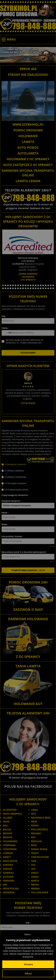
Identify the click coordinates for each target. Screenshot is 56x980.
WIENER (35, 728)
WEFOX (35, 725)
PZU (33, 677)
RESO (34, 685)
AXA (5, 665)
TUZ (33, 705)
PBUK (34, 662)
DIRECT (7, 697)
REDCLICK (36, 681)
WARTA (35, 721)
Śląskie (25, 962)
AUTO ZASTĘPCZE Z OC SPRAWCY (28, 165)
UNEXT (35, 713)
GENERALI (8, 713)
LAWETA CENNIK (28, 181)
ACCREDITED (10, 650)
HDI (5, 725)
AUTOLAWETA (28, 153)
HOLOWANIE (28, 136)
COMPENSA (9, 685)
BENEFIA (8, 677)
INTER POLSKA (11, 728)
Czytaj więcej (28, 350)
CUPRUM (8, 693)
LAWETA (28, 142)
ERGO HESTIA (10, 701)
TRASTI (35, 693)
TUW (34, 701)
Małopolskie (14, 959)
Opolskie (37, 959)
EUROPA (8, 709)
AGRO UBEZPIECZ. (13, 654)
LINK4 (34, 650)
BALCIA (7, 669)
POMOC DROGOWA (28, 130)
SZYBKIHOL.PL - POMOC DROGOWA (28, 951)
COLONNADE (10, 681)
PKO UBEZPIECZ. (40, 669)
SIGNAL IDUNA (39, 689)
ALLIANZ (8, 658)
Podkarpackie (48, 959)
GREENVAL (9, 721)
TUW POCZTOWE (40, 697)
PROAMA (36, 673)
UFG (33, 709)
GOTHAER (8, 717)
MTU (34, 654)
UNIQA (35, 717)
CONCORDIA (10, 689)
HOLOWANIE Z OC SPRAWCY (28, 159)
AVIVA (6, 662)
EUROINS (8, 705)
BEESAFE (8, 673)
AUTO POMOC (28, 147)
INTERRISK (9, 732)
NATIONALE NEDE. (41, 658)
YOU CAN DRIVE (40, 732)
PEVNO (35, 665)
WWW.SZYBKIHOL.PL (28, 124)
